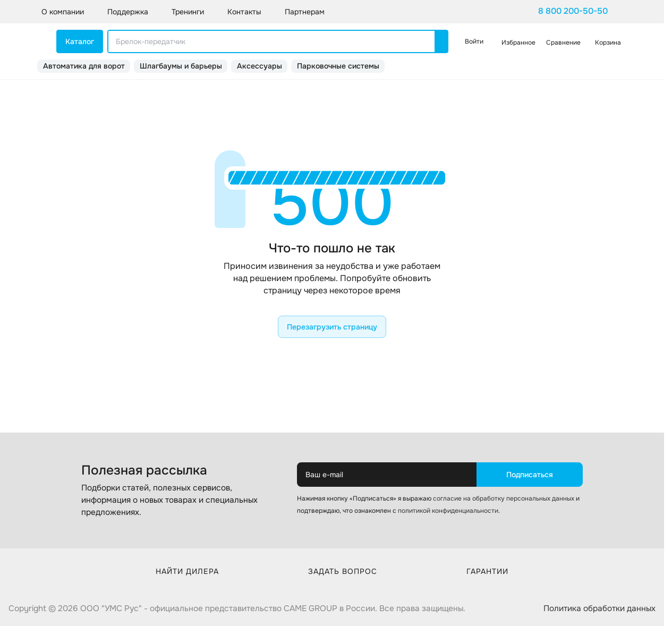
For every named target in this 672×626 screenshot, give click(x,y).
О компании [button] (63, 12)
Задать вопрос (343, 571)
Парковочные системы (338, 66)
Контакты (244, 12)
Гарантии (487, 571)
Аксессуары (260, 66)
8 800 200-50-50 (573, 11)
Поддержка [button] (128, 12)
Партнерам (305, 12)
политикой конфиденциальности (448, 511)
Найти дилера (187, 571)
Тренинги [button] (188, 12)
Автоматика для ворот (84, 66)
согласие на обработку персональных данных (504, 498)
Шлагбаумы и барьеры (181, 66)
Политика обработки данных (599, 608)
